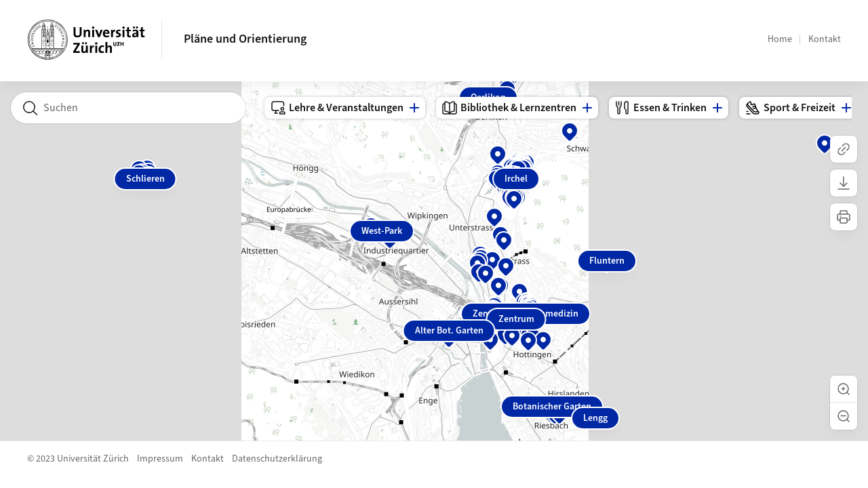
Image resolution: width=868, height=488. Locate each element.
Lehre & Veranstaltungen (337, 108)
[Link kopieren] (844, 149)
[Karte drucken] (844, 217)
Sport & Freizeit (790, 108)
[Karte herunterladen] (844, 183)
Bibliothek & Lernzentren (509, 108)
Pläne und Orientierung (245, 39)
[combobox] (128, 108)
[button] (844, 389)
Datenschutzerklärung (277, 459)
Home (780, 39)
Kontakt (825, 39)
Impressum (160, 459)
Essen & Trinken (660, 108)
